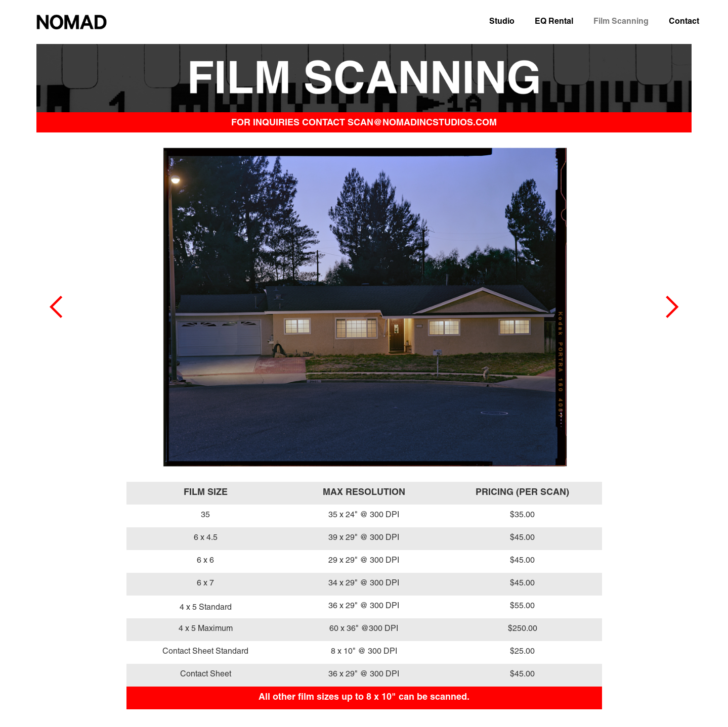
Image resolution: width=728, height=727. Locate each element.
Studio (502, 21)
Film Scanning (621, 21)
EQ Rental (554, 21)
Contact (684, 21)
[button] (57, 307)
